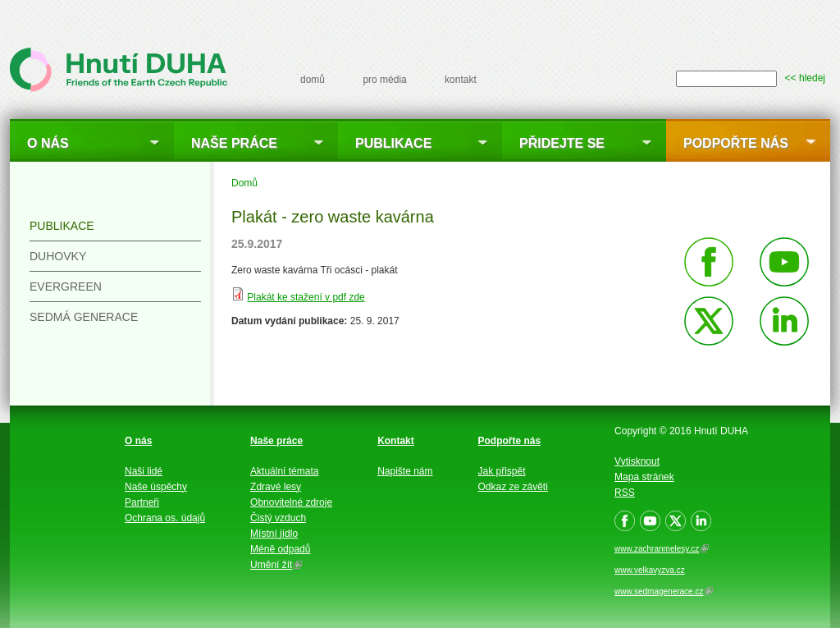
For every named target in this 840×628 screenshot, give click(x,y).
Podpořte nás (736, 143)
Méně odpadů (280, 549)
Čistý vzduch (278, 518)
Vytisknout (637, 461)
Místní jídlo (274, 534)
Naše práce (234, 143)
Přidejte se (562, 143)
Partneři (142, 502)
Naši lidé (144, 471)
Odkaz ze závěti (513, 487)
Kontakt (396, 441)
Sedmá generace (84, 317)
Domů (244, 183)
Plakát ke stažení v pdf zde (306, 297)
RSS (625, 493)
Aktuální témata (284, 471)
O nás (48, 143)
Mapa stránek (644, 477)
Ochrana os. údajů (165, 518)
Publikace (393, 143)
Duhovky (58, 256)
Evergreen (66, 286)
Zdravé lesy (276, 487)
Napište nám (405, 471)
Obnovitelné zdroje (291, 502)
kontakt (461, 80)
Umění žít (276, 565)
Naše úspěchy (156, 487)
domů (313, 80)
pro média (384, 80)
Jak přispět (502, 471)
